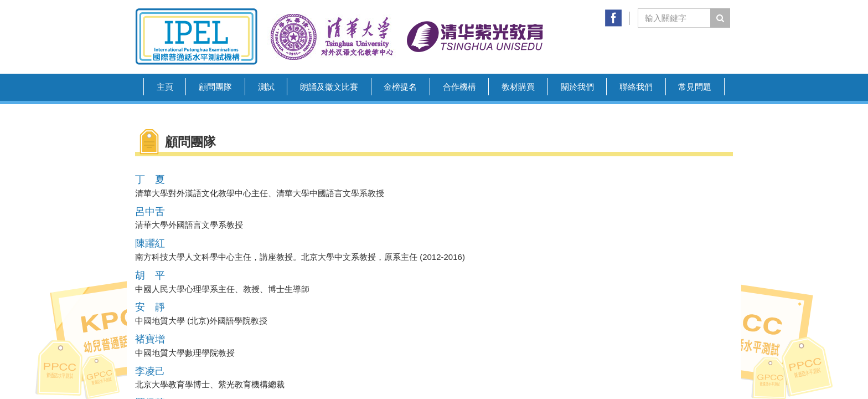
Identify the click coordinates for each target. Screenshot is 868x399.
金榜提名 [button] (400, 87)
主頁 (165, 87)
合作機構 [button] (459, 87)
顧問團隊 (215, 87)
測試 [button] (266, 87)
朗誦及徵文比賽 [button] (329, 87)
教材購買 (518, 87)
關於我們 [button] (577, 87)
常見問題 (695, 87)
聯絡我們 (636, 87)
